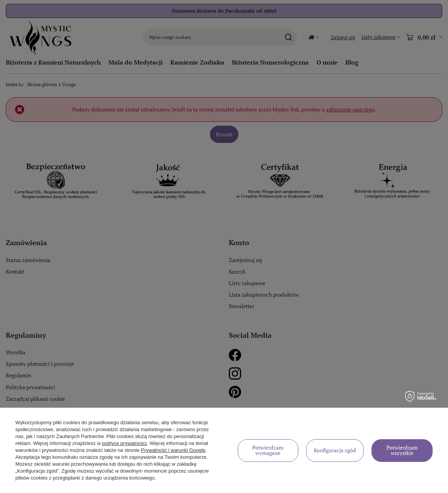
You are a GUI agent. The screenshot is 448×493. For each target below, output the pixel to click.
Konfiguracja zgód (335, 450)
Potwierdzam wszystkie (402, 450)
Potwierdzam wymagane (268, 450)
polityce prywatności (124, 443)
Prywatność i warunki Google (173, 450)
